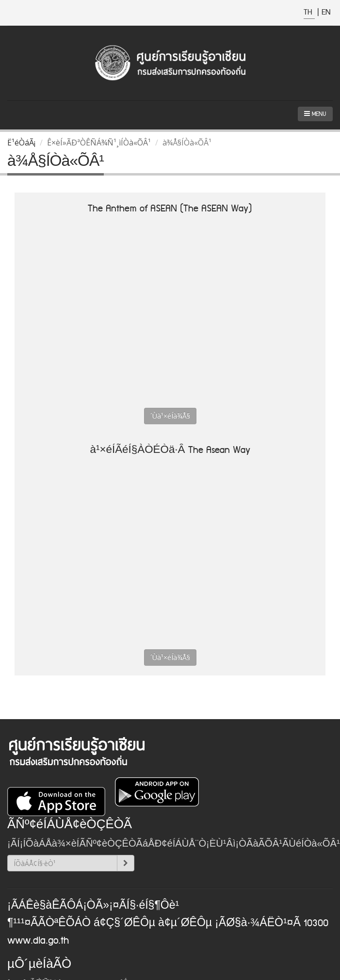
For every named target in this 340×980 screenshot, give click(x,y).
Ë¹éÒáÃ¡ (21, 143)
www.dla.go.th (38, 941)
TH (309, 12)
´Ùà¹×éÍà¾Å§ (170, 416)
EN (326, 12)
